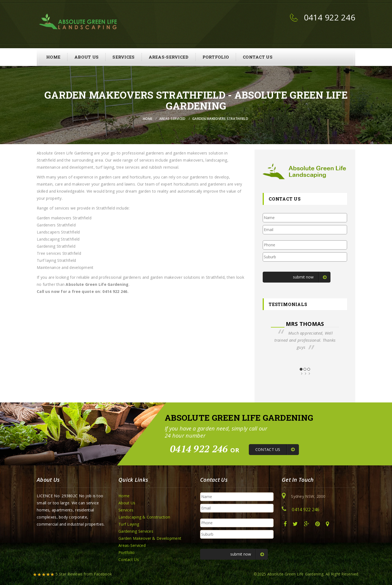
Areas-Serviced (169, 57)
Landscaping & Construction (144, 517)
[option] (305, 336)
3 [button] (309, 369)
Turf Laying (129, 524)
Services (123, 57)
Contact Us (258, 57)
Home (53, 57)
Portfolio (216, 57)
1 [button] (301, 369)
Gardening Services (136, 531)
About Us (86, 57)
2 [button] (305, 369)
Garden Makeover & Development (150, 538)
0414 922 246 (330, 17)
